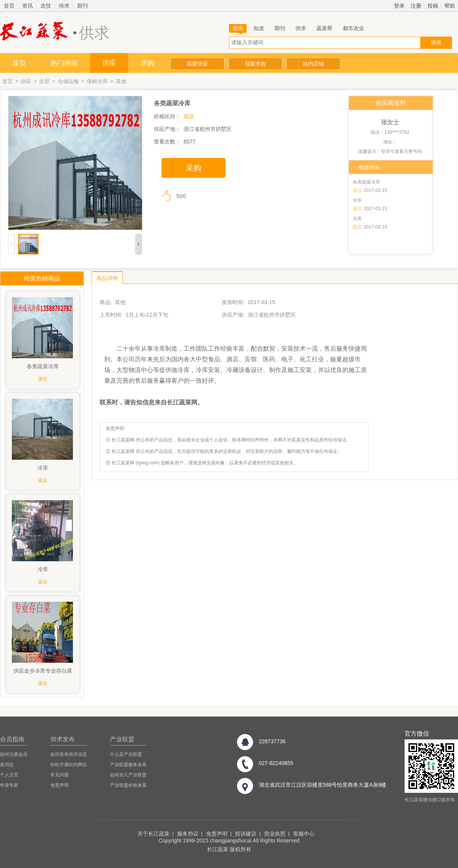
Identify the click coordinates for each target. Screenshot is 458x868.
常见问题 (60, 775)
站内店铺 (313, 64)
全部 (44, 81)
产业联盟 (122, 739)
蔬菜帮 (324, 28)
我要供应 (197, 64)
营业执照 (275, 834)
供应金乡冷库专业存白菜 (43, 671)
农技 (46, 6)
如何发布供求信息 (69, 754)
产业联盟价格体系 (128, 785)
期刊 (82, 6)
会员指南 (12, 739)
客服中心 (304, 834)
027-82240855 (276, 763)
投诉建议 (246, 834)
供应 (109, 63)
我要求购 (255, 64)
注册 (416, 6)
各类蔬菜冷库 (366, 182)
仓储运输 (68, 81)
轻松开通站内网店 (69, 765)
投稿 (433, 6)
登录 (399, 6)
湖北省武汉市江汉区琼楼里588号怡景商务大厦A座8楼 (323, 785)
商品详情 (107, 278)
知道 (259, 28)
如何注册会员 (14, 754)
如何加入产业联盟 (128, 775)
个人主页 (9, 775)
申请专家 (9, 785)
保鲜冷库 (97, 81)
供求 (64, 6)
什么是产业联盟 (126, 754)
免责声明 (60, 785)
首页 (9, 6)
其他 (121, 81)
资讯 (27, 6)
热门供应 (64, 63)
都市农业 (353, 28)
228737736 (272, 741)
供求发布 (63, 739)
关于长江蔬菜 (153, 834)
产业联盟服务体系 (128, 765)
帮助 (450, 6)
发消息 (7, 765)
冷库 (357, 200)
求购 (147, 63)
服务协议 (188, 834)
